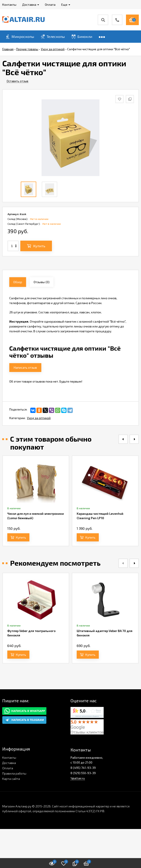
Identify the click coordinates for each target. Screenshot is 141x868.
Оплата (8, 768)
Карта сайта (11, 779)
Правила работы (14, 773)
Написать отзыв (25, 367)
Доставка (9, 763)
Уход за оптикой (39, 418)
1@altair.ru (78, 778)
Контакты (9, 757)
